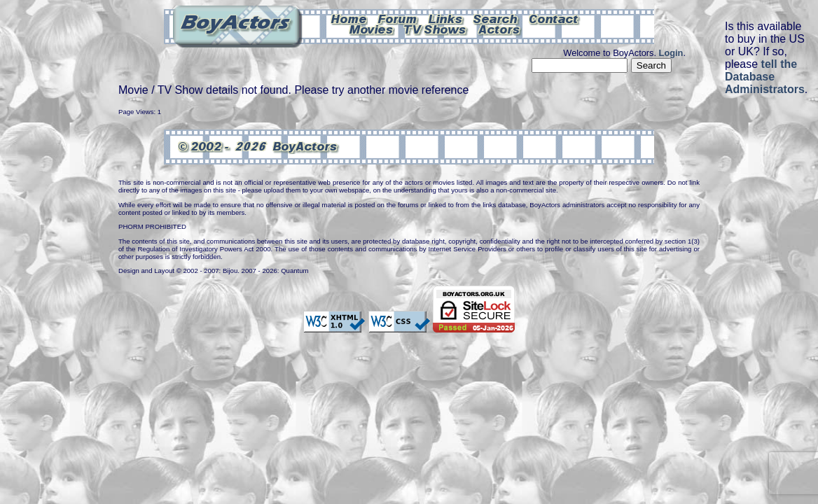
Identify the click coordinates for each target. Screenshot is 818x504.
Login (671, 53)
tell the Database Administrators (765, 77)
